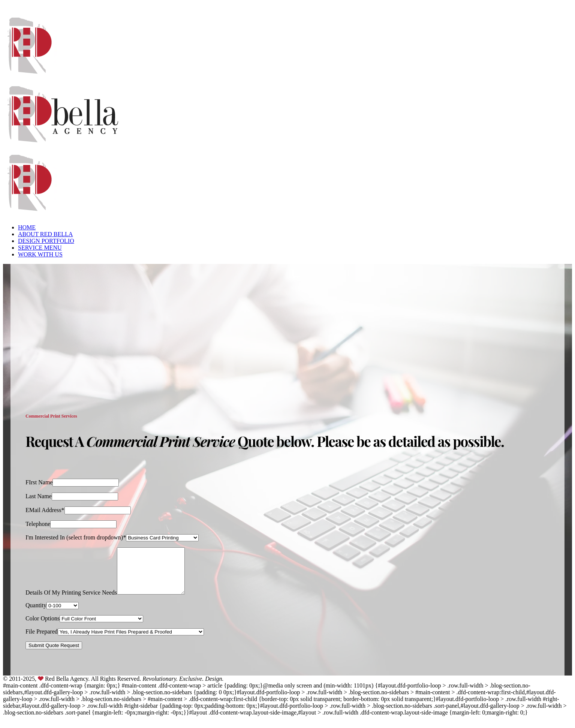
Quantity (36, 614)
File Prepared (42, 640)
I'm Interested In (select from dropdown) (74, 537)
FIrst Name (39, 482)
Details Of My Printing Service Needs (71, 601)
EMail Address (43, 510)
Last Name (39, 496)
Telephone (38, 524)
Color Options (43, 627)
